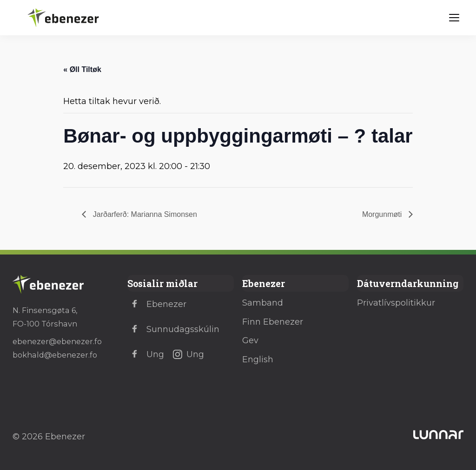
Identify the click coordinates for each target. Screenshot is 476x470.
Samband (263, 303)
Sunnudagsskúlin (173, 329)
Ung (146, 354)
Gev (250, 340)
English (258, 359)
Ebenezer (157, 304)
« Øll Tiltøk (82, 69)
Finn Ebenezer (273, 322)
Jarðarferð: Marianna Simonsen (144, 214)
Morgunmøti (383, 214)
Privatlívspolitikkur (396, 303)
